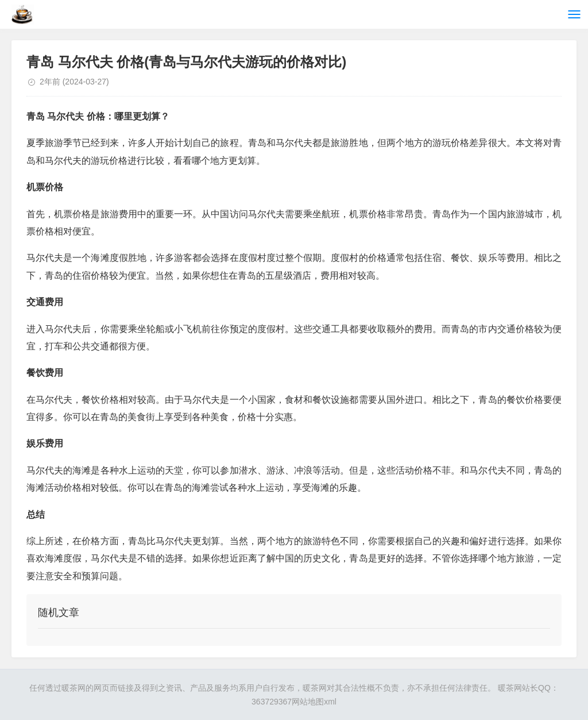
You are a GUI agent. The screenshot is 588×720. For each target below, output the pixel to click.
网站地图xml (314, 702)
